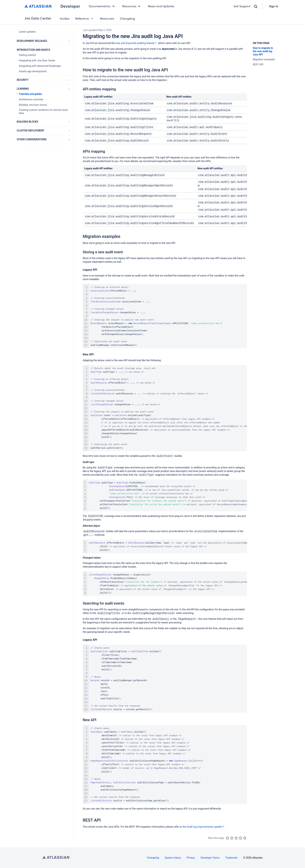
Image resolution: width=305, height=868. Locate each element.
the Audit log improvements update (204, 827)
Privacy (191, 858)
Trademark (231, 858)
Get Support (242, 6)
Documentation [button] (103, 6)
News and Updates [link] (161, 6)
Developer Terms (210, 858)
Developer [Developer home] (70, 6)
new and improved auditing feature (136, 43)
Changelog (127, 18)
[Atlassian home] (38, 6)
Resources (107, 18)
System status (173, 858)
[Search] (256, 7)
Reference (85, 18)
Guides (65, 18)
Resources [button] (132, 6)
